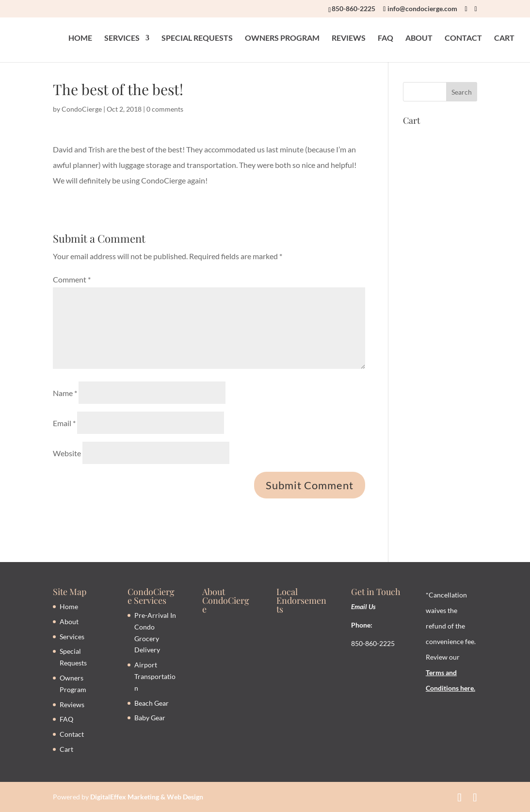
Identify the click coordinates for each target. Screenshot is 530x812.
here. (467, 688)
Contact (72, 734)
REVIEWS (349, 39)
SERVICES (122, 39)
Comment (72, 279)
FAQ (385, 39)
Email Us (363, 606)
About (69, 621)
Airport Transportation (155, 676)
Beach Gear (152, 703)
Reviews (72, 704)
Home (69, 606)
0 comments (165, 109)
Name (65, 393)
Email (64, 423)
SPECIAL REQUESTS (197, 39)
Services (72, 637)
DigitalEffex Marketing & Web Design (147, 797)
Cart (66, 749)
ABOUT (419, 39)
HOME (80, 39)
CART (504, 39)
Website (67, 453)
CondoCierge (82, 109)
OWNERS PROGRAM (282, 39)
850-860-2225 (353, 8)
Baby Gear (150, 718)
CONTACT (463, 39)
